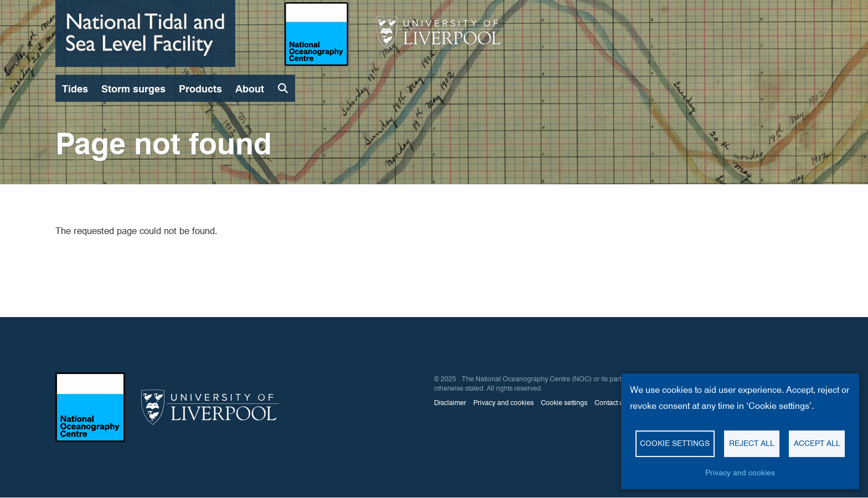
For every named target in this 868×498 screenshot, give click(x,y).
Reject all (752, 443)
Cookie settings (675, 443)
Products (200, 89)
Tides (75, 89)
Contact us (611, 403)
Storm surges (133, 89)
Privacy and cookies (740, 473)
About (250, 89)
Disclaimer (450, 403)
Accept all (817, 443)
